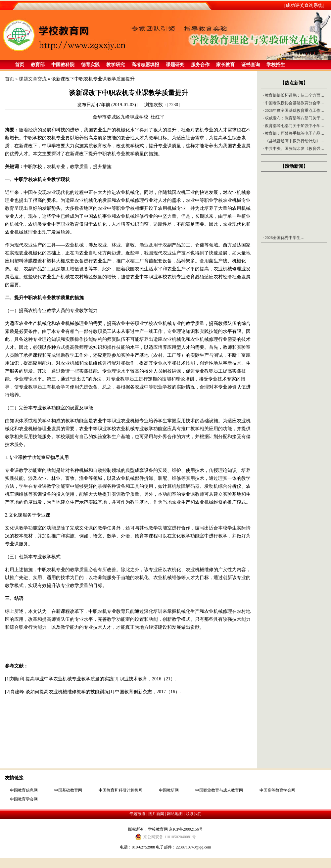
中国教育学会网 (24, 799)
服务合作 (200, 65)
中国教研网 (169, 790)
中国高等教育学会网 (277, 790)
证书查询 (251, 65)
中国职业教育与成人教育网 (219, 790)
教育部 (38, 65)
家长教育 (225, 65)
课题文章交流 (33, 79)
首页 (20, 65)
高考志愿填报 (145, 65)
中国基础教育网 (68, 790)
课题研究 (175, 65)
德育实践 (90, 65)
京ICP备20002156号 (186, 829)
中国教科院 (63, 65)
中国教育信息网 (24, 790)
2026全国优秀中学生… (284, 239)
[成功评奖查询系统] (304, 5)
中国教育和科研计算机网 (120, 790)
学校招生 (276, 65)
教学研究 (116, 65)
